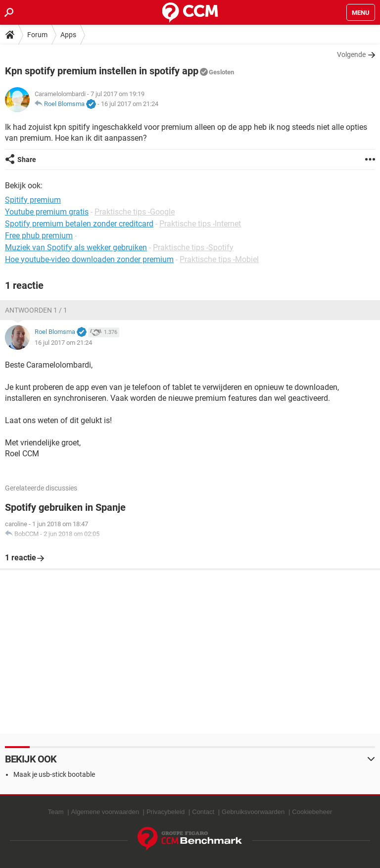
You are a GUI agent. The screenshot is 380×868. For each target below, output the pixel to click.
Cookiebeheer (312, 812)
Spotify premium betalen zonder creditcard (79, 224)
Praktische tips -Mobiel (219, 259)
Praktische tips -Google (135, 212)
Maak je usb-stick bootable (54, 774)
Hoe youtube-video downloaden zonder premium (89, 259)
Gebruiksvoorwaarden (253, 812)
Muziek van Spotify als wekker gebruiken (76, 247)
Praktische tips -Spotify (193, 247)
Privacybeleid (166, 812)
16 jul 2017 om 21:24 (130, 104)
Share (27, 160)
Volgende (351, 54)
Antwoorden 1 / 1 (36, 310)
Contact (203, 812)
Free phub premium (39, 236)
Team (56, 812)
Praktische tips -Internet (200, 224)
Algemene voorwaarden (105, 812)
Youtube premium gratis (47, 212)
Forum (37, 35)
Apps (68, 35)
